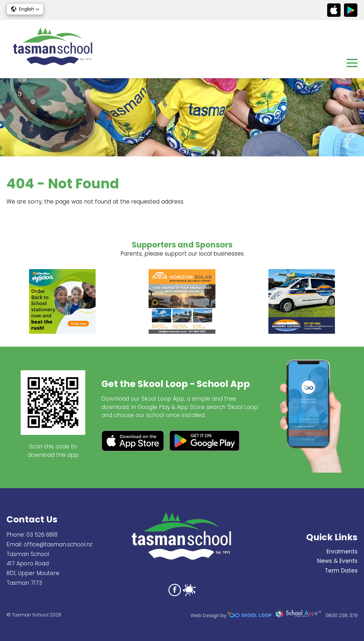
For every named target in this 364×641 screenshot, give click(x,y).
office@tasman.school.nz (58, 544)
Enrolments (342, 552)
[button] (25, 9)
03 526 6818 (42, 535)
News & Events (337, 561)
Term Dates (341, 571)
